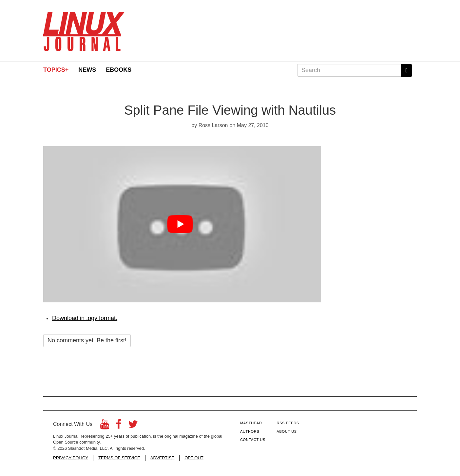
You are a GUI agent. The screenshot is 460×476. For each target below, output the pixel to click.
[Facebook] (119, 426)
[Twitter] (133, 426)
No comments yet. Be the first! (87, 340)
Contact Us (253, 440)
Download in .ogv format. (85, 318)
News (87, 70)
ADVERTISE (162, 458)
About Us (287, 431)
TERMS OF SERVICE (119, 458)
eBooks (119, 70)
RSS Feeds (288, 423)
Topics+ (56, 70)
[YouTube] (105, 426)
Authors (250, 431)
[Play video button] (182, 224)
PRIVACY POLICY (71, 458)
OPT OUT (194, 458)
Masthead (251, 423)
